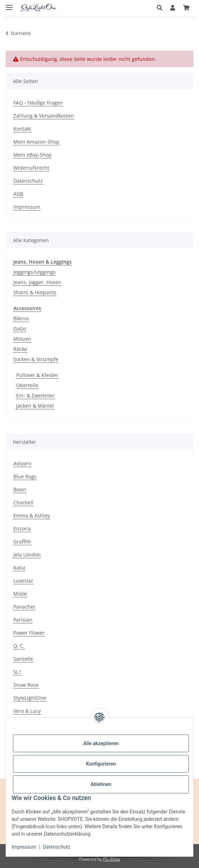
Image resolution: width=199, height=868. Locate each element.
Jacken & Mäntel (35, 406)
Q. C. (19, 646)
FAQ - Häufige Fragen (38, 103)
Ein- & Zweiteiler (36, 395)
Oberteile (27, 385)
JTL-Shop (111, 859)
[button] (162, 8)
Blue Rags (25, 476)
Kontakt (22, 129)
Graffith (22, 542)
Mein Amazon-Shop (36, 142)
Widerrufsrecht (31, 168)
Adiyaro (22, 463)
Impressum (24, 847)
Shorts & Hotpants (35, 292)
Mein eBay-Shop (33, 155)
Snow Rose (26, 685)
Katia (19, 568)
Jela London (27, 555)
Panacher (24, 607)
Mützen (22, 339)
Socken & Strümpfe (36, 359)
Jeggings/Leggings (34, 272)
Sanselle (23, 659)
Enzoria (22, 529)
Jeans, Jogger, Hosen (37, 282)
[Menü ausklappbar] (9, 4)
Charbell (23, 502)
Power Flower (29, 633)
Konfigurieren (101, 764)
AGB (18, 194)
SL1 (17, 672)
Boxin (20, 489)
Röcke (20, 349)
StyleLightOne (30, 698)
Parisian (23, 620)
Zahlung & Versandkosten (44, 116)
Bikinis (21, 318)
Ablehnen (101, 784)
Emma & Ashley (32, 515)
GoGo (20, 329)
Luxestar (23, 581)
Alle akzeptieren (101, 743)
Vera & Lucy (27, 711)
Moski (20, 594)
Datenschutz (57, 847)
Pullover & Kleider (37, 375)
